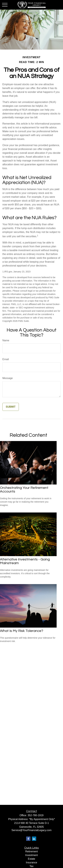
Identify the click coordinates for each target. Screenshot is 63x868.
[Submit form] (11, 407)
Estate (31, 859)
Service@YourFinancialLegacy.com (31, 830)
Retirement (31, 851)
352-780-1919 (36, 815)
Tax (31, 866)
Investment (31, 855)
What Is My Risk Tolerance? (22, 631)
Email (6, 359)
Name (6, 340)
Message (8, 378)
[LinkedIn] (34, 839)
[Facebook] (28, 839)
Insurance (31, 862)
